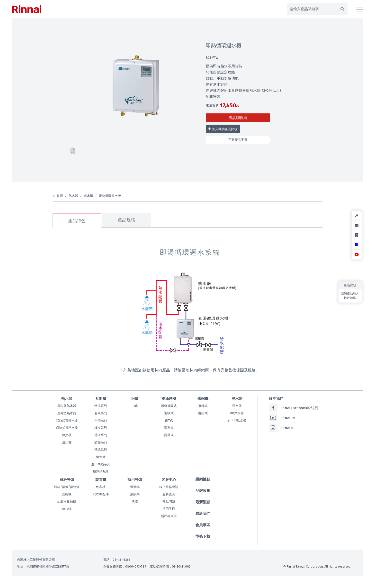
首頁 (60, 196)
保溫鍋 (135, 487)
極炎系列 (101, 428)
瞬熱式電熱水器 (67, 428)
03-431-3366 (121, 560)
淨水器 (237, 399)
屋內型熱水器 (67, 406)
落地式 (203, 406)
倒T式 (169, 420)
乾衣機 (101, 480)
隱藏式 (169, 435)
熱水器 (73, 196)
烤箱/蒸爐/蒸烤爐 (67, 487)
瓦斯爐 (101, 399)
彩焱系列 (101, 413)
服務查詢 (169, 494)
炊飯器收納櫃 (67, 501)
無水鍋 (67, 509)
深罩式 (169, 428)
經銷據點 (203, 479)
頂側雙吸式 (169, 406)
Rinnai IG (282, 428)
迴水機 (88, 196)
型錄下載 (203, 536)
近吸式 (169, 413)
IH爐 (135, 399)
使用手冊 (169, 509)
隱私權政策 (169, 516)
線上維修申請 (169, 487)
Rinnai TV (282, 418)
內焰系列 (101, 420)
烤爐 (135, 501)
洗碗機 (67, 494)
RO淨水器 (237, 413)
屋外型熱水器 (67, 413)
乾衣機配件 (101, 494)
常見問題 (169, 501)
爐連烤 (101, 457)
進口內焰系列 (101, 464)
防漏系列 (101, 442)
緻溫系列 (101, 406)
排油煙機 (169, 399)
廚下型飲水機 (237, 420)
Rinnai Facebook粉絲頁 (293, 408)
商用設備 (135, 480)
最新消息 (203, 502)
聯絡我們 (203, 514)
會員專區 (203, 525)
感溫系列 (101, 435)
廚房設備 (67, 480)
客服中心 (169, 480)
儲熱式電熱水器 (67, 420)
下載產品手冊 (238, 140)
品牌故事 (203, 491)
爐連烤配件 (101, 472)
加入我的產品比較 (223, 129)
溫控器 (67, 435)
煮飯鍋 (135, 494)
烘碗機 (203, 399)
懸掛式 (203, 413)
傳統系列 (101, 450)
